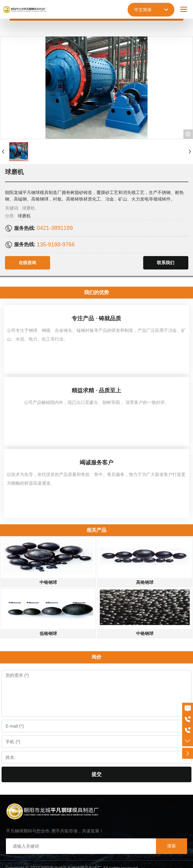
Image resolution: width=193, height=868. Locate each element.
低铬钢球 (48, 633)
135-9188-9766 (56, 245)
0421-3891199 (55, 228)
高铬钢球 (145, 582)
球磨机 (24, 216)
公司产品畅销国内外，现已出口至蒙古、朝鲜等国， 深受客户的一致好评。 (96, 402)
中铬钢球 (48, 582)
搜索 (172, 846)
